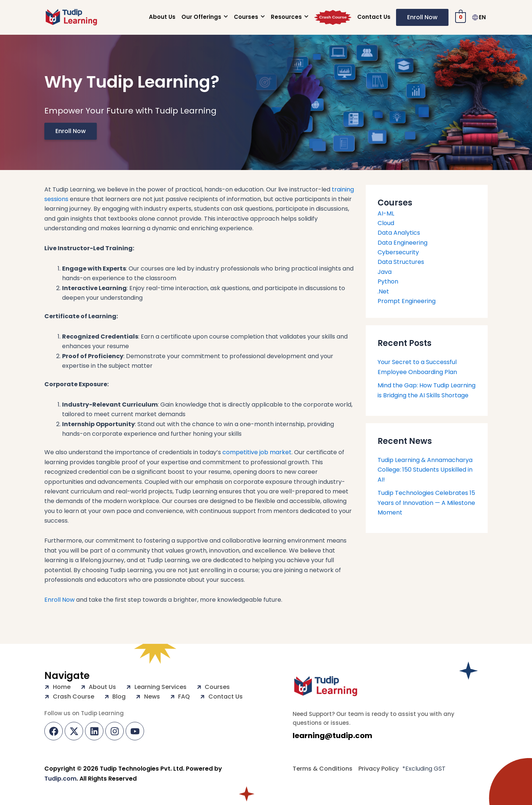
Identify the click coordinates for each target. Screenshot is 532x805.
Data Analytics (399, 233)
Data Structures (401, 262)
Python (388, 281)
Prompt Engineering (407, 301)
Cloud (386, 223)
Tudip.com (60, 779)
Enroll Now (59, 600)
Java (385, 272)
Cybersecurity (398, 252)
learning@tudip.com (332, 736)
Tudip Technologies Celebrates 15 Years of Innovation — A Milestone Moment (426, 503)
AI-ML (386, 213)
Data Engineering (403, 243)
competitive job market (257, 452)
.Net (383, 291)
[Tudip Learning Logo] (326, 686)
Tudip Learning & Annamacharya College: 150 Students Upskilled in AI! (425, 470)
